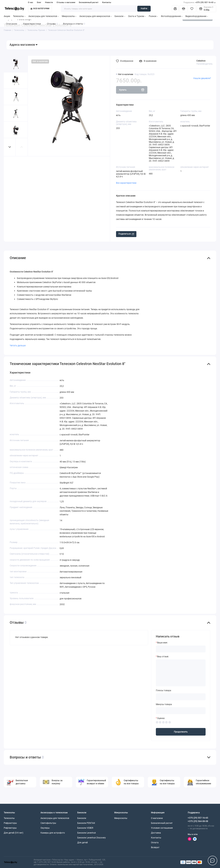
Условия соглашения (162, 828)
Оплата (155, 843)
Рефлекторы (10, 828)
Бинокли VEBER (85, 828)
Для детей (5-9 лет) (14, 833)
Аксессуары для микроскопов (96, 16)
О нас (31, 2)
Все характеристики (126, 183)
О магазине (157, 818)
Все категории (40, 9)
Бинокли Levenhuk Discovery (92, 838)
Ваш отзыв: (163, 657)
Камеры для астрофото (53, 833)
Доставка (156, 833)
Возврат (155, 847)
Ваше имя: (162, 643)
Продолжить (181, 732)
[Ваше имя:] (181, 649)
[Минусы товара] (181, 711)
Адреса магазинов (24, 45)
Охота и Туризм (137, 16)
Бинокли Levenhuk (87, 833)
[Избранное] (192, 9)
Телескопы (19, 16)
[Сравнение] (184, 9)
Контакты (107, 2)
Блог (39, 2)
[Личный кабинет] (175, 9)
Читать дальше (18, 345)
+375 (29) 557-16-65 (200, 3)
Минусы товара (164, 704)
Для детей (83, 843)
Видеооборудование (197, 16)
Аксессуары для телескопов (44, 16)
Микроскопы (69, 16)
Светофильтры (48, 823)
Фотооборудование (172, 16)
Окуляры (45, 828)
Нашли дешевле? (202, 78)
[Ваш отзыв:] (181, 673)
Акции (7, 16)
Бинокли (120, 16)
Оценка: (161, 718)
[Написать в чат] (213, 861)
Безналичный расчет (89, 2)
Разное (153, 16)
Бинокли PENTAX (86, 823)
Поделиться (126, 234)
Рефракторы (10, 823)
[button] (10, 147)
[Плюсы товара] (181, 697)
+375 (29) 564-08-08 (198, 821)
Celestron (201, 61)
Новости (49, 2)
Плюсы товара (164, 691)
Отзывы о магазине (66, 2)
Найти (144, 8)
